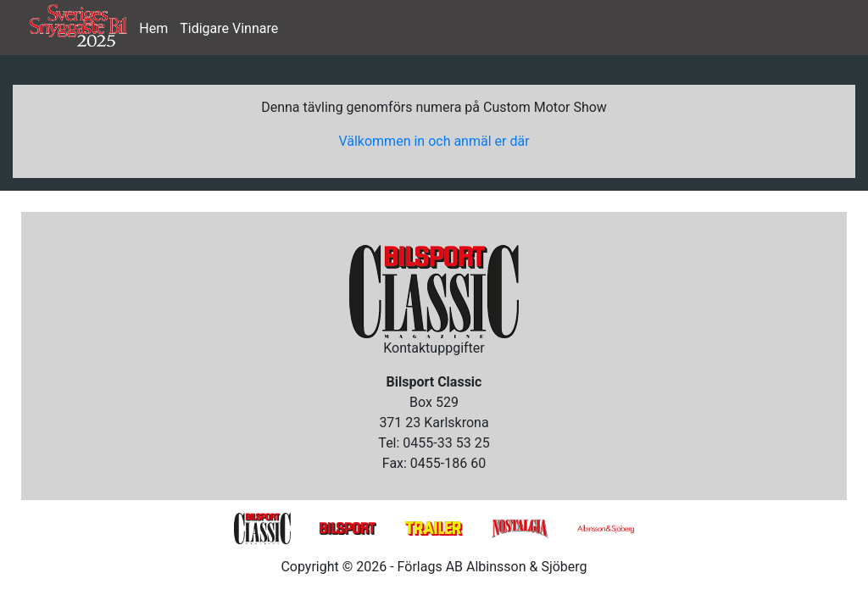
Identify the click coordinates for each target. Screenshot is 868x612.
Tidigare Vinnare (229, 28)
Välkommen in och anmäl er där (434, 141)
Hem (153, 28)
